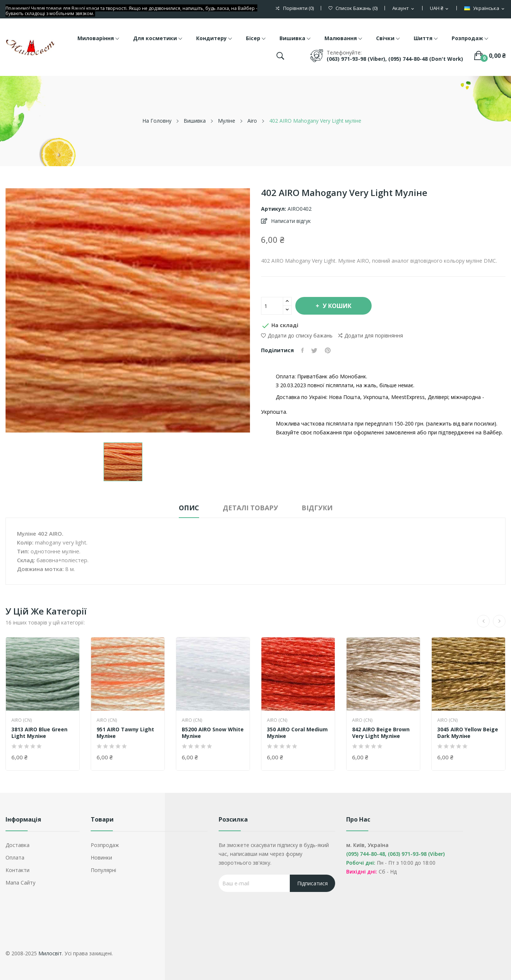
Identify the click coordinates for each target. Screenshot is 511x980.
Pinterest (328, 350)
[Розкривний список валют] (440, 8)
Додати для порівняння (371, 336)
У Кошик (336, 306)
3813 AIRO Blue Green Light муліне (39, 733)
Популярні (103, 870)
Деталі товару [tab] (250, 508)
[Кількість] (272, 306)
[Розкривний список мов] (485, 8)
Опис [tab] (189, 508)
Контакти (18, 870)
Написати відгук (290, 221)
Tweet (314, 350)
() (353, 8)
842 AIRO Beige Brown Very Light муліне (381, 733)
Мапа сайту (20, 883)
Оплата (15, 857)
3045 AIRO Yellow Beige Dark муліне (468, 733)
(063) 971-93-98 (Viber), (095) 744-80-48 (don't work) (395, 59)
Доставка (18, 845)
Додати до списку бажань (297, 335)
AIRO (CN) (22, 720)
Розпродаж (105, 845)
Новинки (101, 857)
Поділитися (303, 350)
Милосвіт (50, 953)
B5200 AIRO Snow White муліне (213, 733)
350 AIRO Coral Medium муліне (297, 733)
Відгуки (317, 508)
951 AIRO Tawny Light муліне (125, 733)
